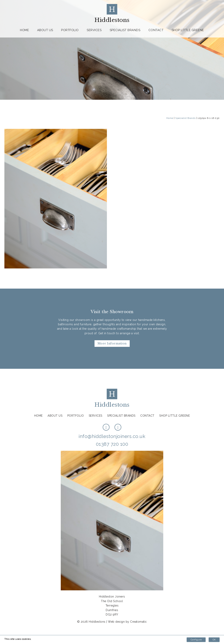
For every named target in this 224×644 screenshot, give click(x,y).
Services (94, 30)
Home (24, 30)
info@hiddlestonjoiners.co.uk (112, 436)
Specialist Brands (125, 30)
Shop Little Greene (188, 30)
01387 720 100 (112, 444)
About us (45, 30)
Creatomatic (138, 622)
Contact (156, 30)
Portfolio (70, 30)
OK (214, 640)
